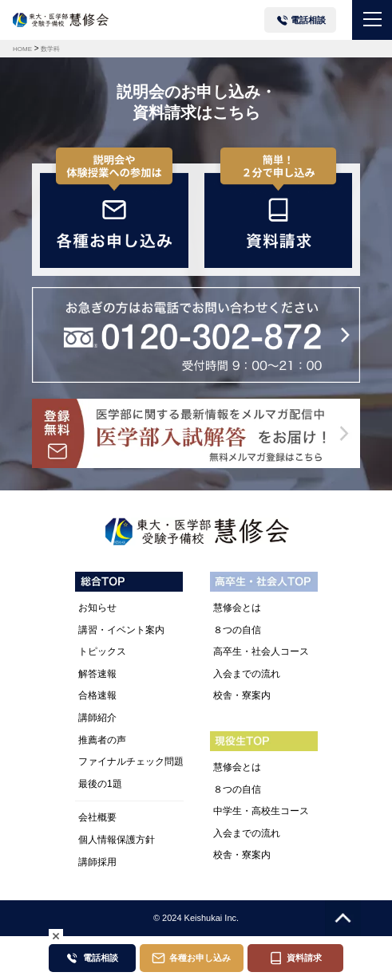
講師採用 (97, 862)
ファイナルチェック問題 (131, 762)
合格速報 (97, 695)
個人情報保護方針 (117, 840)
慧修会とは (237, 608)
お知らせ (97, 608)
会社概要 (97, 817)
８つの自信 (237, 630)
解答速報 (97, 674)
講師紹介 (97, 718)
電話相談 (308, 20)
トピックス (102, 651)
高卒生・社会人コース (261, 651)
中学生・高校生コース (261, 811)
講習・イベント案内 (121, 630)
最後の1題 (100, 784)
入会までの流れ (247, 674)
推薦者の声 (102, 740)
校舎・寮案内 (242, 695)
